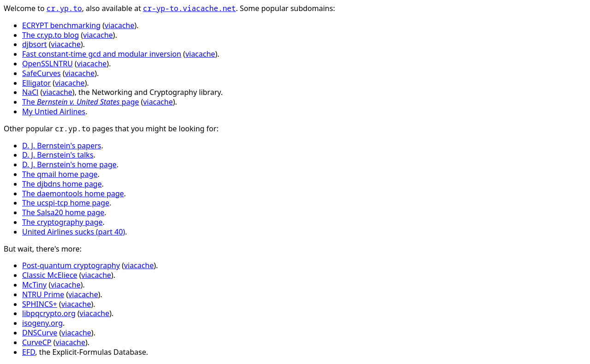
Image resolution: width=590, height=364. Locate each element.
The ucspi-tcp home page (66, 203)
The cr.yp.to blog (50, 35)
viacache (119, 25)
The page (81, 102)
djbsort (35, 44)
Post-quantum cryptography (71, 265)
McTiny (34, 285)
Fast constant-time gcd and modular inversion (102, 54)
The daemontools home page (73, 194)
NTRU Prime (43, 294)
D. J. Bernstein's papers (62, 146)
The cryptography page (62, 222)
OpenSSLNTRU (47, 64)
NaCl (30, 92)
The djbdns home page (62, 184)
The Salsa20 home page (63, 212)
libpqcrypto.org (49, 313)
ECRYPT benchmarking (61, 25)
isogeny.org (42, 323)
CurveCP (37, 342)
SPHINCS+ (40, 304)
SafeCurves (41, 73)
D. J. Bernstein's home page (69, 164)
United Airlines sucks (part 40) (74, 232)
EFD (29, 352)
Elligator (36, 83)
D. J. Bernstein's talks (58, 155)
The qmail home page (60, 174)
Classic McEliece (50, 275)
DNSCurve (40, 333)
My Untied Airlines (54, 112)
